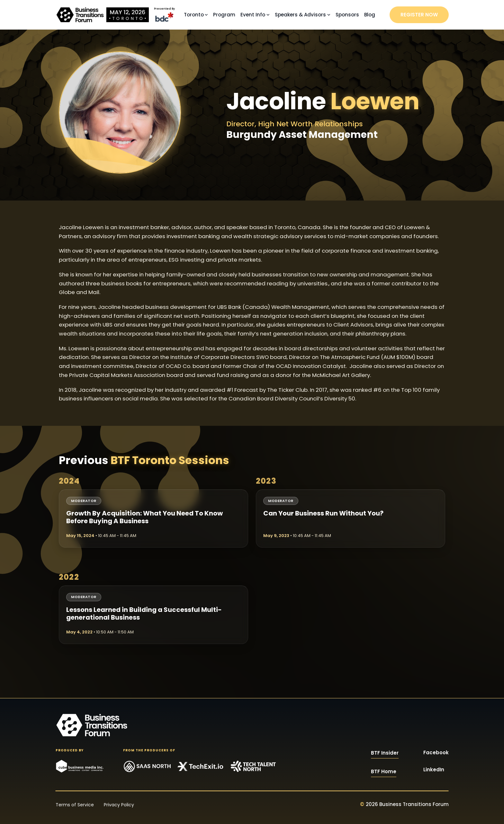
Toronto (194, 15)
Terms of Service (75, 805)
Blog (370, 15)
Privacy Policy (119, 805)
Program (224, 15)
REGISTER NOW (419, 15)
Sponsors (347, 15)
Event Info (253, 15)
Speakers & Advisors (300, 15)
